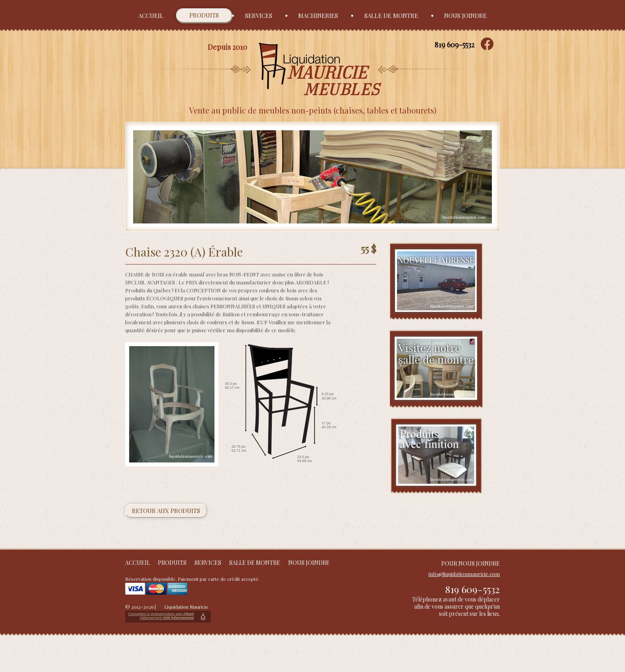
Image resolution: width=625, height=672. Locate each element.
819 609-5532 (454, 45)
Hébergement (167, 618)
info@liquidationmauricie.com (464, 574)
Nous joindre (465, 16)
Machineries (318, 16)
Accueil (151, 16)
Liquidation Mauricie (186, 607)
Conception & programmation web (161, 614)
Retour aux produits (166, 511)
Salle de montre (391, 16)
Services (259, 16)
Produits (204, 15)
